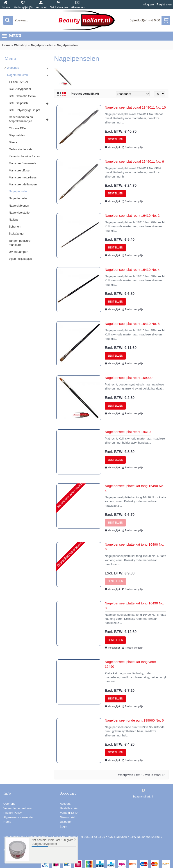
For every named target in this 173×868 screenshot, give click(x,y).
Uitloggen (66, 822)
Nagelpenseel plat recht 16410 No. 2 (132, 215)
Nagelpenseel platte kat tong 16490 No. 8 (134, 606)
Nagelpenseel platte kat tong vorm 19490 (130, 664)
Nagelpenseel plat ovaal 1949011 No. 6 (134, 161)
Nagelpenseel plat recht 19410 (128, 432)
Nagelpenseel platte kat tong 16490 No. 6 (134, 547)
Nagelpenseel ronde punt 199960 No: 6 (134, 720)
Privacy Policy (13, 813)
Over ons (9, 804)
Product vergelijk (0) (85, 94)
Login (64, 826)
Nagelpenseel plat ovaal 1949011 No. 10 (135, 107)
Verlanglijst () (69, 813)
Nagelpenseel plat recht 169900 (129, 378)
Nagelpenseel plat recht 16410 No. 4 (132, 270)
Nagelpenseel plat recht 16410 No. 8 (132, 324)
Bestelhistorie (69, 808)
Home (7, 822)
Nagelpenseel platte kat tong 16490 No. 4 (134, 488)
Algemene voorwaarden (19, 817)
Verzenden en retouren (18, 808)
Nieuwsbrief (68, 817)
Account (65, 804)
